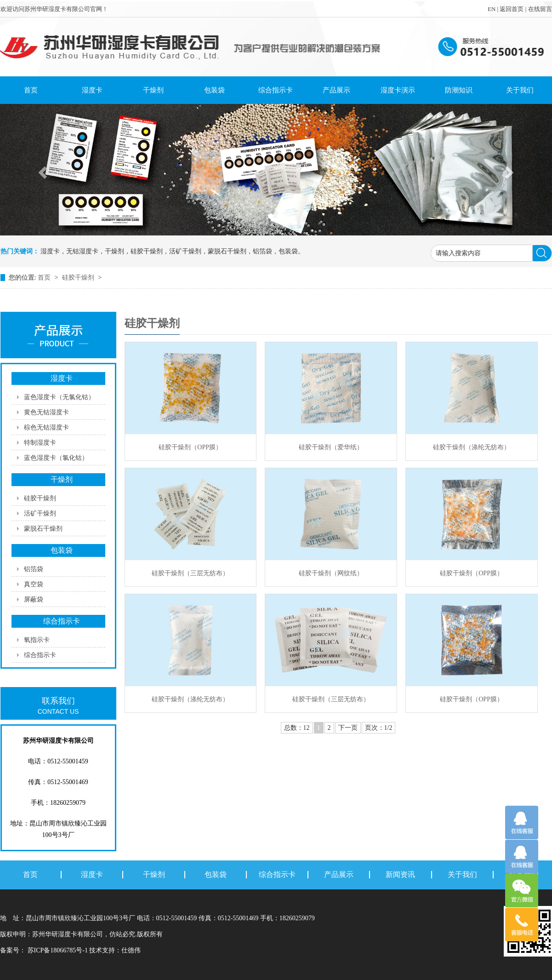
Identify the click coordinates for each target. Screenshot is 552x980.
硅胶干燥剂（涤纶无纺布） (472, 447)
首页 (31, 90)
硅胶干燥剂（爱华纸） (331, 447)
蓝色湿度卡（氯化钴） (56, 458)
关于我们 (520, 90)
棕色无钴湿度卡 (46, 427)
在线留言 (540, 9)
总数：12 (297, 728)
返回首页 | (514, 9)
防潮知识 (459, 90)
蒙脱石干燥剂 (43, 529)
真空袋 (34, 584)
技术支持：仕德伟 (115, 950)
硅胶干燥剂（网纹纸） (331, 573)
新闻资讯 (400, 875)
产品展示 (336, 90)
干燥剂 (153, 90)
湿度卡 (92, 90)
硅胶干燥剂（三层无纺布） (190, 573)
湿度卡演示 (398, 90)
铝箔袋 (34, 569)
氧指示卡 (37, 640)
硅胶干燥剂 (79, 278)
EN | (494, 9)
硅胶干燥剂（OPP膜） (190, 447)
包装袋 (214, 90)
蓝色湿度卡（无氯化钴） (59, 397)
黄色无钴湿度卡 (46, 412)
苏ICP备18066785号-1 (57, 950)
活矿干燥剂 (40, 513)
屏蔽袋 (34, 599)
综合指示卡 (276, 90)
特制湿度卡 (40, 443)
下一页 (348, 728)
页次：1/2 (379, 728)
